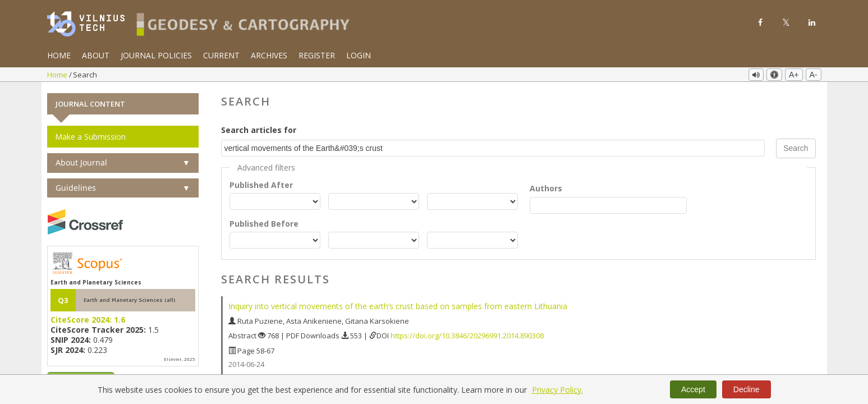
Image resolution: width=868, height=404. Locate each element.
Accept (693, 389)
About (96, 55)
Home (59, 55)
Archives (269, 55)
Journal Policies (156, 55)
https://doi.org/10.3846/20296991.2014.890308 (467, 335)
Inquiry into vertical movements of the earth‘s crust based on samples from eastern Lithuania (398, 306)
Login (359, 55)
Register (317, 55)
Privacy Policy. (557, 390)
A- (814, 75)
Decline (747, 389)
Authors (546, 188)
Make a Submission (90, 136)
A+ (794, 75)
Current (221, 55)
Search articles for (259, 129)
